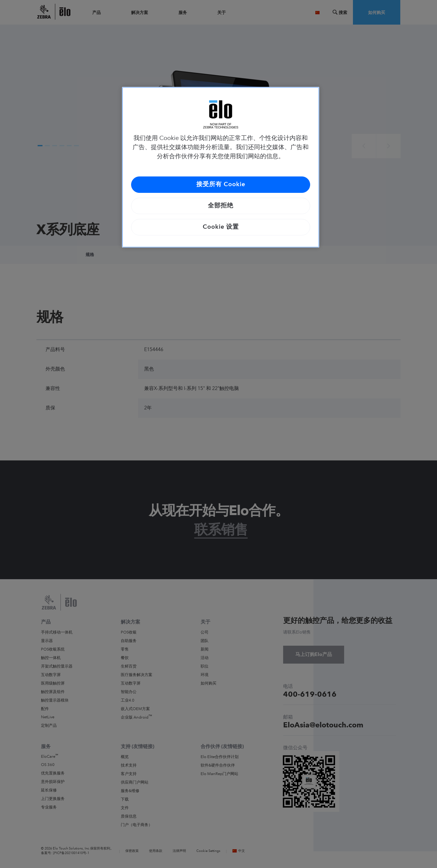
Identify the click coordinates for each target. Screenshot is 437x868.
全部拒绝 (221, 206)
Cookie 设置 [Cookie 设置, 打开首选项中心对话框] (221, 227)
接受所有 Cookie (221, 185)
